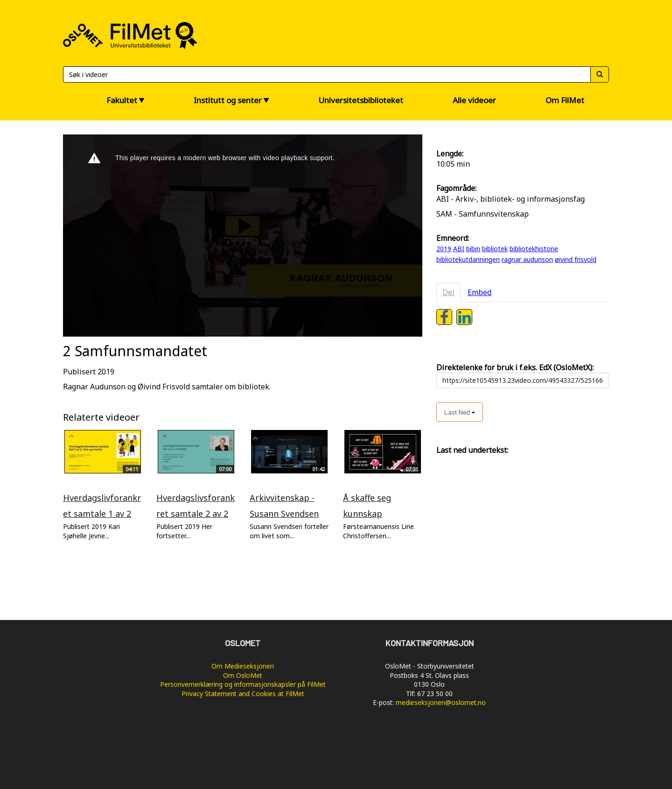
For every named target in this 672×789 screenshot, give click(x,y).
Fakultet (122, 100)
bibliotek (495, 249)
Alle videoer (474, 100)
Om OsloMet (243, 675)
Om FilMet (565, 100)
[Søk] (327, 74)
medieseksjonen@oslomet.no (441, 702)
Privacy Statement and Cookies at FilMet (243, 694)
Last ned (460, 412)
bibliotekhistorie (534, 249)
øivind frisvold (576, 259)
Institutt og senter (228, 100)
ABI (459, 249)
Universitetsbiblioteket (361, 100)
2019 (444, 249)
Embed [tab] (479, 292)
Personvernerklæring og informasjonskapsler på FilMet (243, 684)
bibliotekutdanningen (468, 259)
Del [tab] (448, 292)
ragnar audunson (527, 259)
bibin (473, 249)
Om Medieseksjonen (243, 666)
